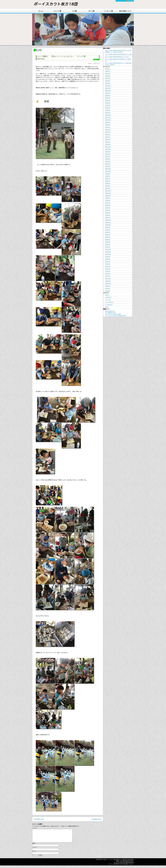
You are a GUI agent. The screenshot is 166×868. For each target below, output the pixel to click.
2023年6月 (108, 100)
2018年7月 (108, 232)
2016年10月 (108, 283)
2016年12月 (108, 279)
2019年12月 (108, 191)
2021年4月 (108, 164)
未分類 (107, 307)
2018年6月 (108, 235)
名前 (34, 846)
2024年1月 (108, 83)
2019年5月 (108, 208)
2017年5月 (108, 266)
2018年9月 (108, 227)
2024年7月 (108, 69)
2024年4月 (108, 76)
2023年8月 (108, 95)
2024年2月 (108, 81)
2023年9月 (108, 93)
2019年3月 (108, 213)
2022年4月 (108, 135)
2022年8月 (108, 125)
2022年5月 (108, 132)
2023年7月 (108, 98)
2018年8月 (108, 230)
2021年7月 (108, 157)
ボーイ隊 (91, 11)
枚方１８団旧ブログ (110, 311)
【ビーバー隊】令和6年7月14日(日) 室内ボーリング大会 (118, 54)
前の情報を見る (39, 819)
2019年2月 (108, 215)
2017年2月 (108, 274)
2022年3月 (108, 137)
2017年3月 (108, 271)
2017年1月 (108, 276)
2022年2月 (108, 139)
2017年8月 (108, 259)
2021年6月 (108, 159)
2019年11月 (108, 193)
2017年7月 (108, 261)
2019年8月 (108, 200)
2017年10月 (108, 254)
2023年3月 (108, 108)
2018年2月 (108, 244)
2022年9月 (108, 122)
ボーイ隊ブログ (109, 305)
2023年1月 (108, 113)
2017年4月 (108, 269)
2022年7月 (108, 127)
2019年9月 (108, 198)
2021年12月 (108, 144)
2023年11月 (108, 88)
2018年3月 (108, 242)
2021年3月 (108, 166)
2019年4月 (108, 210)
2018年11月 (108, 222)
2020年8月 (108, 176)
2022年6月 (108, 130)
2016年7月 (108, 291)
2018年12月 (108, 220)
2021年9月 (108, 152)
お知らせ (107, 295)
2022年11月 (108, 117)
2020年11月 (108, 169)
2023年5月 (108, 103)
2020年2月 (108, 186)
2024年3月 (108, 78)
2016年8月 (108, 288)
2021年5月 (108, 161)
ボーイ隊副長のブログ (110, 313)
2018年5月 (108, 237)
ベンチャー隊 (108, 11)
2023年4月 (108, 105)
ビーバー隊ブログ (109, 302)
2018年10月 (108, 225)
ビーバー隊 (58, 11)
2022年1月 (108, 142)
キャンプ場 (108, 300)
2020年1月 (108, 188)
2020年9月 (108, 174)
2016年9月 (108, 286)
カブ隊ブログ (108, 297)
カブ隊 (75, 11)
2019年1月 (108, 218)
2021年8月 (108, 154)
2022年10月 (108, 120)
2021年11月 (108, 147)
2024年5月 (108, 74)
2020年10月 (108, 171)
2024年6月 (108, 71)
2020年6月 (108, 181)
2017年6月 (108, 264)
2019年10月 (108, 196)
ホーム (41, 11)
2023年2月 (108, 110)
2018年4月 (108, 240)
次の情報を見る (96, 819)
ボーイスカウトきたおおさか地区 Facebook (116, 315)
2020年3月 (108, 183)
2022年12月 (108, 115)
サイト (34, 854)
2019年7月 (108, 203)
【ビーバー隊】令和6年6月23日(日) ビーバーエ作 (117, 57)
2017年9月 (108, 257)
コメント (35, 828)
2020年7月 (108, 178)
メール (35, 850)
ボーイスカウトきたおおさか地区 (113, 314)
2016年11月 (108, 281)
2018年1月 (108, 247)
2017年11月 (108, 252)
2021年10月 (108, 149)
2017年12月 (108, 249)
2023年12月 (108, 86)
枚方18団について (125, 11)
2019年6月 (108, 205)
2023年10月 (108, 91)
